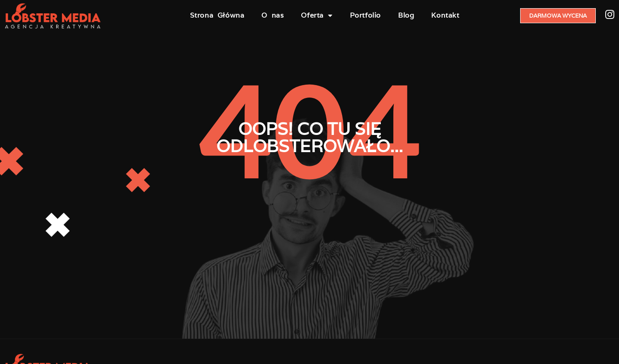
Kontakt (445, 15)
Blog (406, 15)
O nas (273, 15)
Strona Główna (217, 15)
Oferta (317, 15)
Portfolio (365, 15)
